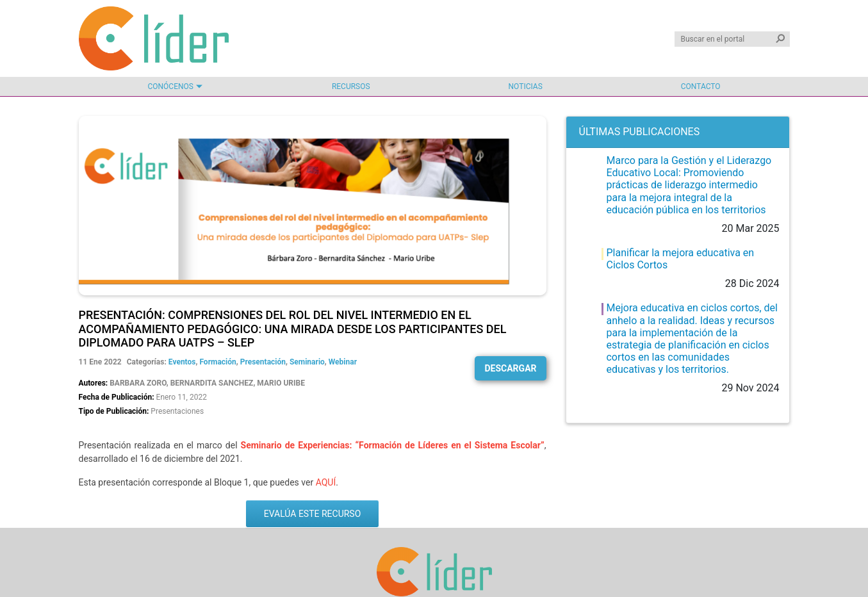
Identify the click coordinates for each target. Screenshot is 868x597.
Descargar (510, 368)
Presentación (263, 362)
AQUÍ (326, 482)
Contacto (701, 86)
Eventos (182, 362)
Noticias (526, 86)
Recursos (351, 86)
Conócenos (170, 86)
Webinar (343, 362)
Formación (217, 362)
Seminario (307, 362)
